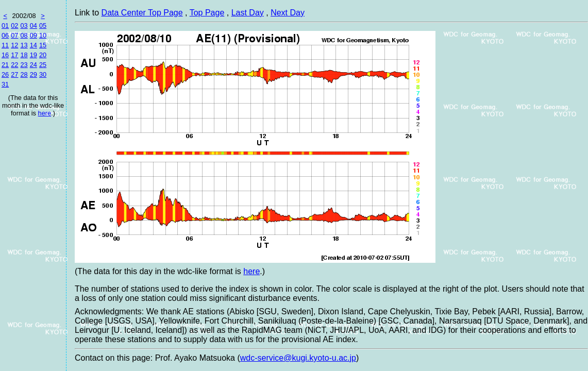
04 (33, 26)
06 (5, 35)
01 (5, 26)
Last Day (248, 13)
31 (5, 84)
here (45, 113)
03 (24, 26)
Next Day (288, 13)
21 (5, 65)
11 (5, 45)
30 (43, 74)
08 (24, 35)
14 (33, 45)
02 (14, 26)
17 (14, 55)
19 (33, 55)
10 (43, 35)
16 (5, 55)
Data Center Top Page (142, 13)
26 (5, 74)
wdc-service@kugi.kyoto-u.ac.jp (298, 358)
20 (43, 55)
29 (33, 74)
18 (24, 55)
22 (14, 65)
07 (14, 35)
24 (33, 65)
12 (14, 45)
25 (43, 65)
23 (24, 65)
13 (24, 45)
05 (43, 26)
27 (14, 74)
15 (43, 45)
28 (24, 74)
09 (33, 35)
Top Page (207, 13)
